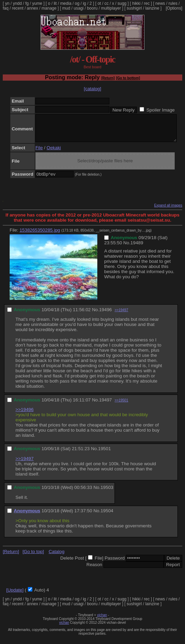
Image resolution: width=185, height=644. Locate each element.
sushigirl (134, 8)
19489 (137, 248)
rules (173, 3)
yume (37, 3)
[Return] (108, 78)
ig (84, 3)
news (160, 3)
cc (107, 3)
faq (6, 8)
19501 (104, 454)
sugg (122, 3)
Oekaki (54, 153)
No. (127, 248)
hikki (136, 3)
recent (18, 8)
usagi (79, 8)
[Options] (174, 8)
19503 (107, 493)
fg (27, 3)
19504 (107, 516)
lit (55, 3)
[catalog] (92, 89)
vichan (102, 620)
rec (147, 3)
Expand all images (168, 210)
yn (7, 3)
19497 (105, 405)
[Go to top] (33, 557)
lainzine (152, 8)
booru (92, 8)
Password (115, 563)
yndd (17, 3)
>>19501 (121, 405)
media (66, 3)
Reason (94, 570)
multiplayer (111, 8)
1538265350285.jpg (40, 235)
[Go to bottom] (128, 78)
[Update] (15, 595)
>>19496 (25, 415)
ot (99, 3)
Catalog (56, 557)
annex (32, 8)
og (77, 3)
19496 (105, 315)
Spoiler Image (161, 110)
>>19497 (121, 315)
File (39, 153)
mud (66, 8)
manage (49, 8)
